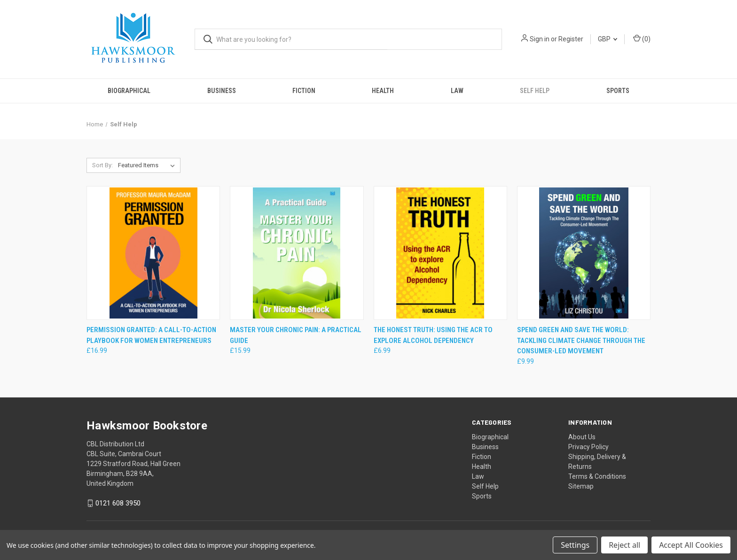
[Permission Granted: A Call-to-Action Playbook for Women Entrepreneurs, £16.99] (153, 253)
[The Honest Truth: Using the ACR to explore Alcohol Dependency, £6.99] (440, 253)
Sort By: (102, 165)
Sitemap (581, 486)
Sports (618, 91)
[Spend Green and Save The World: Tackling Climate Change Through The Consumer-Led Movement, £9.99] (584, 253)
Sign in (540, 39)
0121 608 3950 (118, 503)
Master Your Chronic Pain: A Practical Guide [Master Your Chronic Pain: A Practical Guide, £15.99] (296, 335)
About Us (582, 437)
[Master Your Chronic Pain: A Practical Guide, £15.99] (297, 253)
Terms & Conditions (597, 476)
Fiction (304, 91)
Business (222, 91)
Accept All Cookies (691, 545)
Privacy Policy (588, 447)
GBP (608, 39)
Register (571, 39)
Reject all (624, 545)
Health (383, 91)
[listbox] (148, 165)
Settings (575, 545)
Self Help (535, 91)
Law (457, 91)
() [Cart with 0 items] (642, 39)
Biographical (129, 91)
